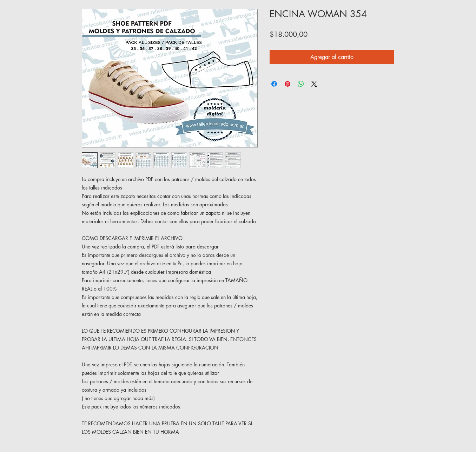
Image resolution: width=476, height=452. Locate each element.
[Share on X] (314, 84)
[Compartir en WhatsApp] (301, 84)
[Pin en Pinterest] (287, 84)
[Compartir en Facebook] (274, 84)
